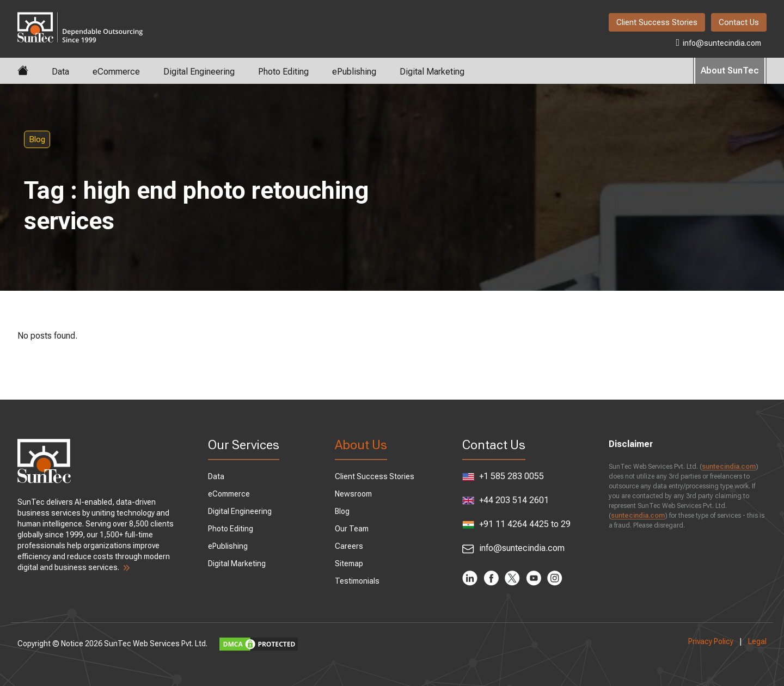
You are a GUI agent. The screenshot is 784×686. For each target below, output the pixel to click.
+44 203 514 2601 (506, 500)
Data (60, 72)
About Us (361, 445)
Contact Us (739, 22)
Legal (757, 641)
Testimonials (357, 581)
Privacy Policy (711, 641)
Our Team (352, 529)
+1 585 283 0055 (503, 476)
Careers (349, 546)
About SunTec (730, 71)
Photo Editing (283, 72)
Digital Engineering (199, 72)
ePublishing (354, 72)
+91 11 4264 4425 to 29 (516, 525)
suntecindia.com (729, 467)
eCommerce (116, 72)
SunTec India (80, 20)
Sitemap (349, 563)
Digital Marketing (432, 72)
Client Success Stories (657, 22)
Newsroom (353, 494)
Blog (37, 139)
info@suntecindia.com (718, 42)
